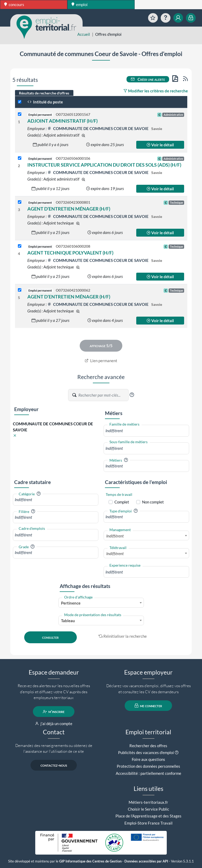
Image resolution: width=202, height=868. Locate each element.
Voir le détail (160, 145)
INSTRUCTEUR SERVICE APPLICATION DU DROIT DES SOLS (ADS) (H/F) (104, 165)
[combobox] (146, 431)
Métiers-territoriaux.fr (148, 802)
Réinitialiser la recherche (123, 636)
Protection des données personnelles (148, 766)
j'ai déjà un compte (54, 724)
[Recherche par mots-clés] (103, 395)
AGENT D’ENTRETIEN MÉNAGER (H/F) (69, 209)
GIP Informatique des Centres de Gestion (90, 861)
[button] (132, 395)
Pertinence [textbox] (71, 603)
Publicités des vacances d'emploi (146, 752)
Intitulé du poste (45, 102)
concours (14, 4)
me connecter (148, 706)
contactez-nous (54, 765)
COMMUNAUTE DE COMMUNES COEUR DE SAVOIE (98, 128)
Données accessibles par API (146, 861)
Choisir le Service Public (148, 809)
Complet (122, 502)
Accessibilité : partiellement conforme (148, 773)
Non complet (153, 502)
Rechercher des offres (148, 746)
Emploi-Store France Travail (148, 823)
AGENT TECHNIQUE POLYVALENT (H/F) (70, 253)
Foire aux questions (148, 759)
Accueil (84, 34)
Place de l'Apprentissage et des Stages (148, 816)
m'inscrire (54, 712)
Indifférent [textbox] (115, 536)
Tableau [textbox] (68, 621)
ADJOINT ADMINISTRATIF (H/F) (62, 121)
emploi (80, 4)
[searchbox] (146, 431)
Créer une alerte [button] (148, 79)
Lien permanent (101, 361)
